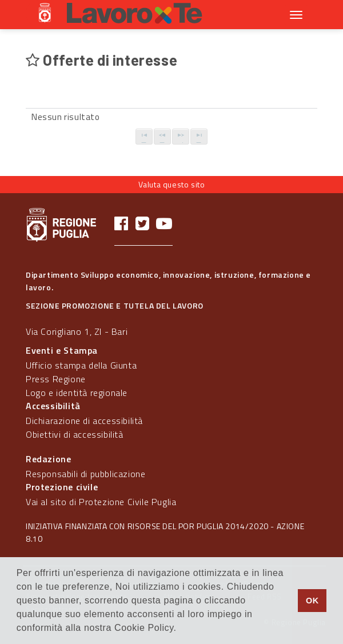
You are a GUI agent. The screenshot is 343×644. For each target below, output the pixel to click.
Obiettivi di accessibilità (75, 434)
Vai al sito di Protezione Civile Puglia (101, 502)
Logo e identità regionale (77, 393)
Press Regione (56, 379)
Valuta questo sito (172, 184)
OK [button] (312, 601)
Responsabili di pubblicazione (85, 474)
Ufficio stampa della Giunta (81, 365)
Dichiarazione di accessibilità (84, 421)
